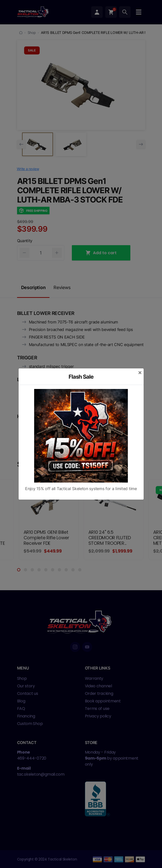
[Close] (140, 372)
